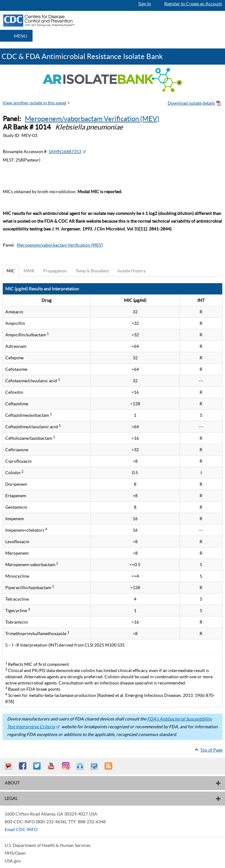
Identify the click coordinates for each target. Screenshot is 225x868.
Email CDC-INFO (21, 829)
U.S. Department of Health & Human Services (48, 845)
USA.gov (13, 861)
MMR (29, 271)
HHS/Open (15, 853)
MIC (11, 271)
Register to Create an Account (193, 4)
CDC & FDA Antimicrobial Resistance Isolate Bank (82, 56)
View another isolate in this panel (34, 103)
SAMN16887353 (65, 152)
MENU (20, 36)
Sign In (145, 4)
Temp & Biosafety (92, 271)
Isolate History (132, 271)
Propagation (55, 271)
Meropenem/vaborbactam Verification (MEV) (92, 119)
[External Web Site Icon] (84, 152)
